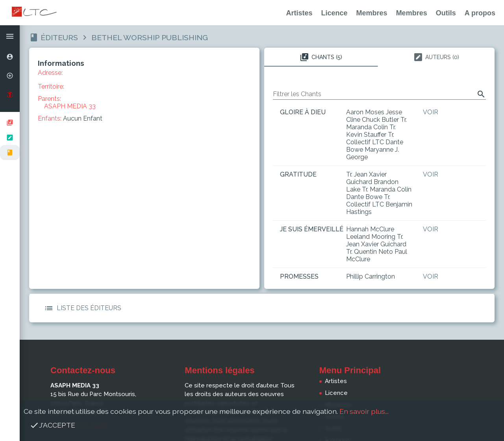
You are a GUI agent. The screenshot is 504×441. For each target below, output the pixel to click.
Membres (372, 13)
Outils (446, 13)
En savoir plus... (364, 411)
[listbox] (10, 138)
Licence (334, 13)
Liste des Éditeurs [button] (81, 308)
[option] (10, 57)
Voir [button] (431, 112)
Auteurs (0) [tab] (436, 57)
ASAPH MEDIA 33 (70, 106)
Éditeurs (59, 37)
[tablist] (379, 57)
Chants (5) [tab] (321, 57)
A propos (480, 13)
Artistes (299, 13)
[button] (10, 36)
